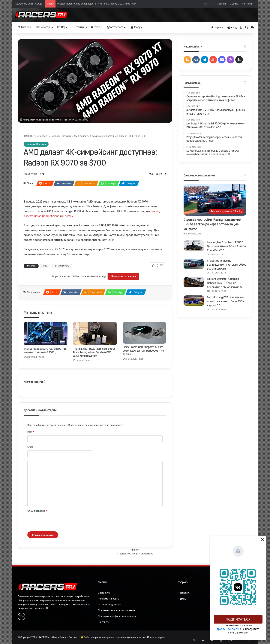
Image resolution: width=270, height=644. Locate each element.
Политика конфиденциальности (117, 616)
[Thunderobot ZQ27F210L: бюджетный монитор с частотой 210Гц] (46, 334)
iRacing (156, 211)
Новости (43, 27)
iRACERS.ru (30, 136)
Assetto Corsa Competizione (41, 216)
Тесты (96, 27)
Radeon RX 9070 (62, 266)
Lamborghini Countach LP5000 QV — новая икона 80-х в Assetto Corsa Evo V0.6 (226, 247)
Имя (31, 432)
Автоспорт (115, 27)
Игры (62, 27)
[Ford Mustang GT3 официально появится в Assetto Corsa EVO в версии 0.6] (194, 301)
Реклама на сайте (109, 599)
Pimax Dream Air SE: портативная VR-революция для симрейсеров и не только (144, 351)
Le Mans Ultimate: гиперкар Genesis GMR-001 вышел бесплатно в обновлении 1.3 (224, 283)
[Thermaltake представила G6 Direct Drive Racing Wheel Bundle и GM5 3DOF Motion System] (95, 334)
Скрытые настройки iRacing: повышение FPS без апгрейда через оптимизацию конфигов (212, 225)
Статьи (78, 27)
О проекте (104, 593)
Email (30, 447)
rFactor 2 (68, 216)
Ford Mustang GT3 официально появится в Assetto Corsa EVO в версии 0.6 (226, 302)
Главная (221, 4)
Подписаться (238, 619)
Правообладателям (110, 604)
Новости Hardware (61, 136)
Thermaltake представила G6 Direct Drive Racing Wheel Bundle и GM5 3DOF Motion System (94, 353)
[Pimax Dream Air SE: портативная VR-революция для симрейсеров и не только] (145, 333)
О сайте (234, 4)
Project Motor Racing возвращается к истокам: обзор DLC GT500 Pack (97, 4)
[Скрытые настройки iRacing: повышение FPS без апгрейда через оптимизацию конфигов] (215, 200)
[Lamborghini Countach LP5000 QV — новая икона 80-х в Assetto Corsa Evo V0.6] (194, 246)
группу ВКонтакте (228, 629)
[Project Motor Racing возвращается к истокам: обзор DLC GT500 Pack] (194, 264)
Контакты (247, 4)
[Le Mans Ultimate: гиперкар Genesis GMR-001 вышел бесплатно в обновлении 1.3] (194, 282)
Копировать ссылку (124, 276)
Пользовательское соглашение (117, 610)
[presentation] (56, 522)
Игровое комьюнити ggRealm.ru (135, 554)
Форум (136, 27)
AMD (45, 266)
